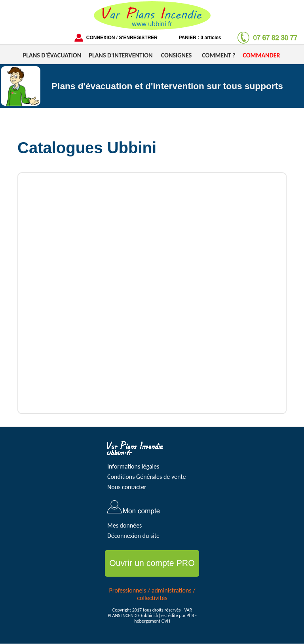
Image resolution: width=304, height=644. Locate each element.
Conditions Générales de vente (146, 477)
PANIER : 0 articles (200, 38)
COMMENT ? (218, 55)
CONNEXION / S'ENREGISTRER (122, 38)
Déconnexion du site (133, 536)
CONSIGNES (176, 55)
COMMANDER (261, 55)
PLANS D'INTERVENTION (121, 55)
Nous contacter (127, 487)
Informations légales (133, 466)
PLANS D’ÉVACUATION (52, 55)
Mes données (124, 525)
